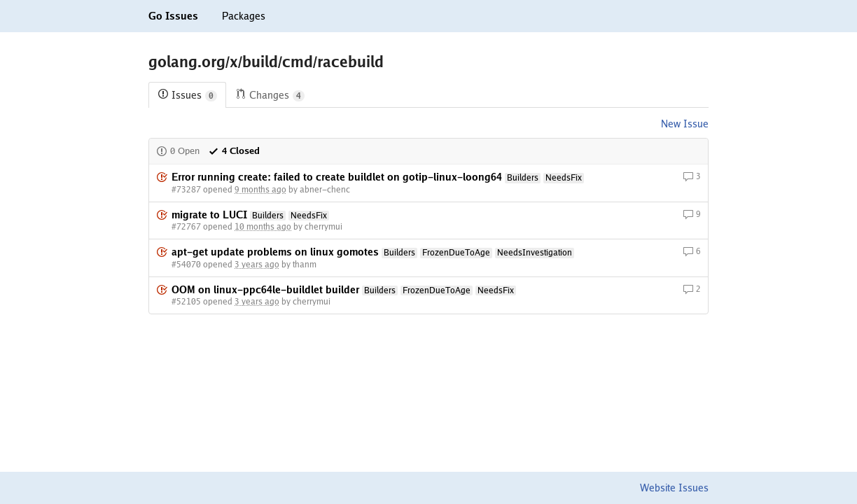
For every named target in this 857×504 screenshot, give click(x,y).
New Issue (685, 124)
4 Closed (234, 151)
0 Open (178, 151)
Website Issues (674, 488)
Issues (187, 96)
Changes (270, 96)
